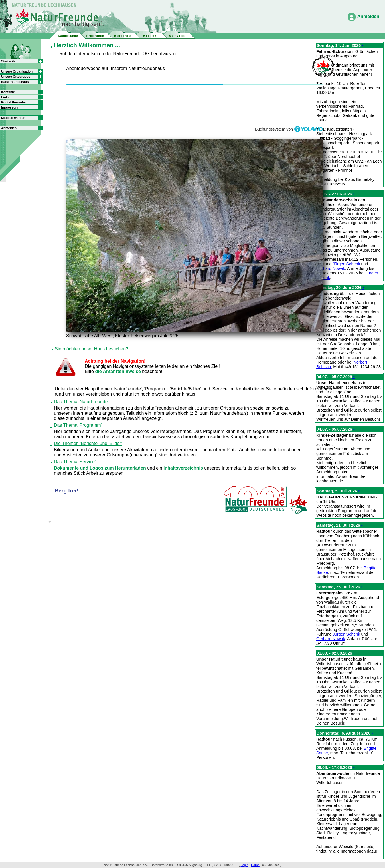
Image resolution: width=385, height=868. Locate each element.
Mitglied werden (13, 118)
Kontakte (8, 92)
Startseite (8, 61)
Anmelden (368, 16)
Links (5, 97)
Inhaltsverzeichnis (184, 468)
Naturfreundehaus (15, 82)
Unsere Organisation (17, 71)
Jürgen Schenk (346, 264)
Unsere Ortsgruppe (16, 77)
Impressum (10, 107)
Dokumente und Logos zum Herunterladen (101, 468)
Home (255, 865)
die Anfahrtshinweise (118, 371)
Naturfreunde (68, 36)
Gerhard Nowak (331, 268)
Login (245, 865)
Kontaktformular (14, 102)
